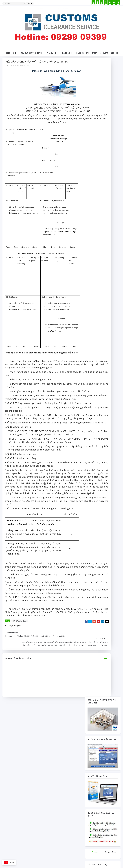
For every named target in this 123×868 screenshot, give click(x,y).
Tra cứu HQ (52, 52)
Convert (104, 52)
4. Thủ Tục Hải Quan (23, 73)
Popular (95, 213)
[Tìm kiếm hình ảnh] (33, 2)
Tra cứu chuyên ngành (32, 52)
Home (7, 52)
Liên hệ (115, 52)
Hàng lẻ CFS (68, 52)
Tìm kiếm (28, 2)
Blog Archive (110, 213)
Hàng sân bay (83, 52)
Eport (95, 52)
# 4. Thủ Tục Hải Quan (20, 700)
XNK (15, 52)
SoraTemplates (16, 857)
